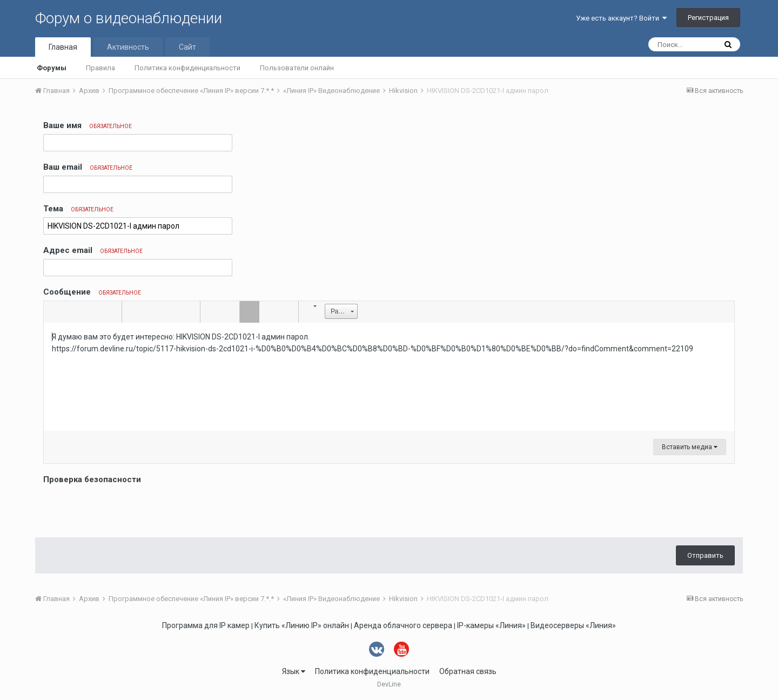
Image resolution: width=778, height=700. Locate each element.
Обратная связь (468, 671)
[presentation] (125, 508)
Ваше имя (88, 125)
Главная (63, 47)
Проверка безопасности (92, 479)
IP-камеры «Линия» (491, 625)
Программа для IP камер (206, 625)
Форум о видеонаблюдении (129, 18)
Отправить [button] (705, 555)
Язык (294, 671)
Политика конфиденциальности (187, 68)
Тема (78, 209)
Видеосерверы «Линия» (573, 625)
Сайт (187, 47)
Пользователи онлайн (297, 68)
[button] (53, 312)
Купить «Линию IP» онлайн (302, 625)
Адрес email (93, 250)
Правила (100, 68)
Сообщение (92, 292)
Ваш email (88, 167)
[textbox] (389, 377)
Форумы (52, 68)
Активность (128, 47)
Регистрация (708, 18)
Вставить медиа (690, 447)
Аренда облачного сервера (403, 625)
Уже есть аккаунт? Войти (621, 18)
